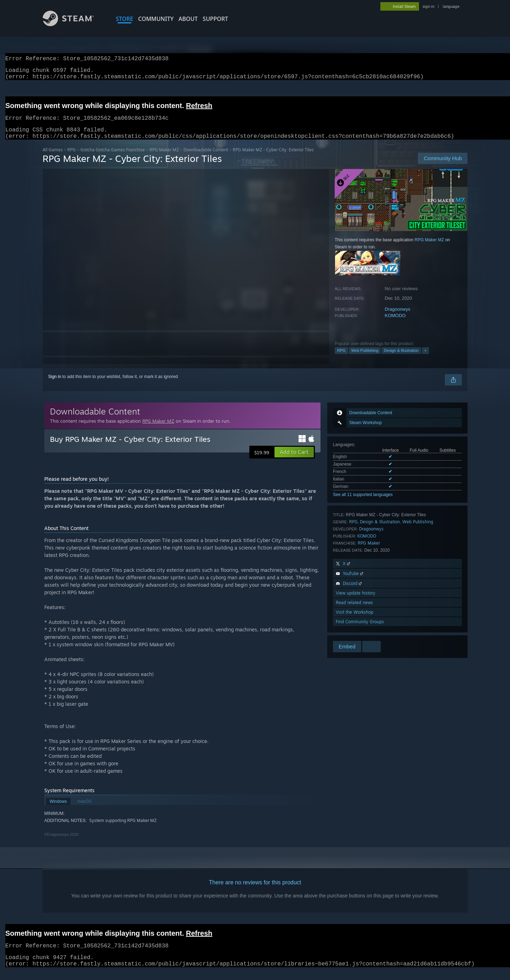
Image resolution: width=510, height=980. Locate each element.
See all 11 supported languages (363, 503)
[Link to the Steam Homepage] (74, 24)
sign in (428, 6)
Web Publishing (365, 359)
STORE (124, 19)
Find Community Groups (360, 630)
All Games (53, 158)
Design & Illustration (401, 359)
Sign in (55, 385)
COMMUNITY (156, 19)
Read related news (354, 611)
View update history (356, 601)
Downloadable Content (206, 158)
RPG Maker (369, 551)
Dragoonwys (397, 318)
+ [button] (425, 359)
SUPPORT (215, 19)
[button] (294, 461)
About (188, 19)
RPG (72, 158)
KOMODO (395, 324)
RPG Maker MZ (164, 158)
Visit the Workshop (355, 621)
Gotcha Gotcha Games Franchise (113, 158)
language (451, 6)
